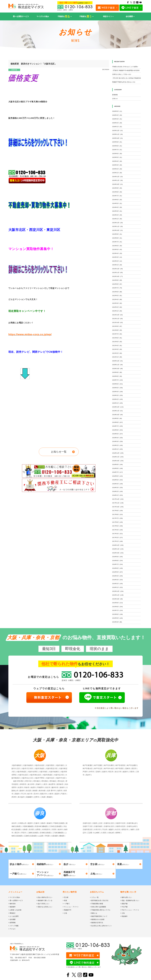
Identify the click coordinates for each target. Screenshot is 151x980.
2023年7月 (117, 242)
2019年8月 (117, 422)
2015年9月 (117, 603)
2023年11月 (117, 226)
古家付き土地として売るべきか (122, 74)
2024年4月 (117, 207)
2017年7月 (117, 518)
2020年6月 (117, 384)
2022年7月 (117, 288)
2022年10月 (117, 276)
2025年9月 (117, 142)
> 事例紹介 (12, 913)
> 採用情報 (12, 923)
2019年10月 (117, 415)
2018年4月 (117, 484)
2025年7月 (117, 150)
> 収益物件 (124, 916)
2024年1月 (117, 219)
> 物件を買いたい (126, 897)
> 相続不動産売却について (99, 916)
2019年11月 (117, 411)
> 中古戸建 (124, 907)
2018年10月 (118, 461)
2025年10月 (117, 138)
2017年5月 (117, 526)
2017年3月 (117, 534)
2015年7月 (117, 610)
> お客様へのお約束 (15, 910)
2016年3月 (117, 580)
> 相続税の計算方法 (96, 923)
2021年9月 (117, 326)
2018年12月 (118, 453)
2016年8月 (117, 561)
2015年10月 (117, 599)
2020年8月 (117, 376)
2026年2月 (117, 123)
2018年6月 (117, 476)
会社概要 (129, 16)
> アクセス (12, 929)
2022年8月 (117, 284)
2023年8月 (117, 238)
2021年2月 (117, 353)
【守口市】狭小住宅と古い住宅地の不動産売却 (127, 78)
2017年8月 (117, 514)
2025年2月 (117, 169)
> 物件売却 (12, 904)
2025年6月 (117, 154)
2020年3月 (117, 395)
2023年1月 (117, 265)
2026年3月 (117, 119)
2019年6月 (117, 430)
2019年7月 (117, 426)
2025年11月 (117, 134)
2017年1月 (117, 541)
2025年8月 (117, 146)
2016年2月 (117, 584)
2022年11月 (117, 273)
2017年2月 (117, 537)
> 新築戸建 (124, 904)
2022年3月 (117, 303)
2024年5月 (117, 203)
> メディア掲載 (13, 926)
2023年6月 (117, 246)
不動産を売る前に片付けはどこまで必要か (125, 67)
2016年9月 (117, 557)
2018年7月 (117, 472)
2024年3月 (117, 211)
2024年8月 (117, 192)
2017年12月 (118, 499)
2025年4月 (117, 161)
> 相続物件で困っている (44, 900)
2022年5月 (117, 296)
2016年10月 (118, 553)
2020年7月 (117, 380)
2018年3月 (117, 488)
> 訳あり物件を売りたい (44, 897)
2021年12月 (117, 315)
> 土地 (65, 913)
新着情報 (14, 70)
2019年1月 (117, 449)
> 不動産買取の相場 (96, 904)
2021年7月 (117, 334)
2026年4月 (117, 115)
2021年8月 (117, 330)
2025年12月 (117, 130)
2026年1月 (117, 127)
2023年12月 (117, 223)
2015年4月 (117, 622)
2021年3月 (117, 349)
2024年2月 (117, 215)
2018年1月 (117, 495)
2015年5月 (117, 618)
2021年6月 (117, 338)
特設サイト (108, 16)
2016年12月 (118, 545)
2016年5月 (117, 572)
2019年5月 (117, 434)
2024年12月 (117, 177)
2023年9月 (117, 234)
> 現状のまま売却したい (44, 907)
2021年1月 (117, 357)
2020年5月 (117, 388)
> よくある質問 (13, 916)
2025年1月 (117, 173)
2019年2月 (117, 445)
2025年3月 (117, 165)
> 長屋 (65, 900)
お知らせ (115, 99)
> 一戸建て (66, 904)
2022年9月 (117, 280)
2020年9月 (117, 372)
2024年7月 (117, 196)
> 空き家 (66, 897)
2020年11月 (117, 365)
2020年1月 (117, 403)
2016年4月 (117, 576)
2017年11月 (118, 503)
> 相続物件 (12, 907)
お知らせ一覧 (59, 452)
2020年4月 (117, 392)
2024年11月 (117, 180)
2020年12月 (117, 361)
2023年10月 (117, 230)
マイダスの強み (43, 16)
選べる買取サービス (21, 16)
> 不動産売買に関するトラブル (100, 910)
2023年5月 (117, 249)
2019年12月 (118, 407)
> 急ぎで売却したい (43, 904)
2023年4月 (117, 253)
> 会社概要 (12, 919)
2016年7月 (117, 564)
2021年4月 (117, 346)
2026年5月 (117, 111)
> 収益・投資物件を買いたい (130, 900)
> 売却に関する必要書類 (98, 907)
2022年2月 (117, 307)
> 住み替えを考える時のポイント (101, 926)
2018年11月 (118, 457)
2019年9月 (117, 418)
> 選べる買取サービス (16, 900)
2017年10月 (118, 507)
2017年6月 (117, 522)
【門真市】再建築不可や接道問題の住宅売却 (126, 70)
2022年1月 (117, 311)
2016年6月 (117, 568)
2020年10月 (117, 369)
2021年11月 (117, 319)
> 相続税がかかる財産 (97, 919)
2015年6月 (117, 614)
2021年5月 (117, 342)
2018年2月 (117, 491)
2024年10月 (117, 184)
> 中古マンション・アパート (130, 910)
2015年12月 (118, 591)
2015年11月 (118, 595)
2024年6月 (117, 200)
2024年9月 (117, 188)
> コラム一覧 (94, 897)
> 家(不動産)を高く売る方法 (99, 900)
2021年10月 (117, 322)
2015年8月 (117, 607)
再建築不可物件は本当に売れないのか (124, 82)
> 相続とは (94, 913)
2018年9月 (117, 464)
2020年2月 (117, 399)
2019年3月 (117, 441)
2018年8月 (117, 468)
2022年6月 (117, 292)
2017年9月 (117, 511)
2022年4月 (117, 299)
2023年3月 (117, 257)
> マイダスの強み (14, 897)
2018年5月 (117, 480)
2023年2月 (117, 261)
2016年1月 (117, 587)
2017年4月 (117, 530)
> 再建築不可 (67, 910)
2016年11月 (118, 549)
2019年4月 (117, 438)
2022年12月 (117, 269)
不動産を (64, 17)
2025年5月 (117, 157)
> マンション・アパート (71, 907)
